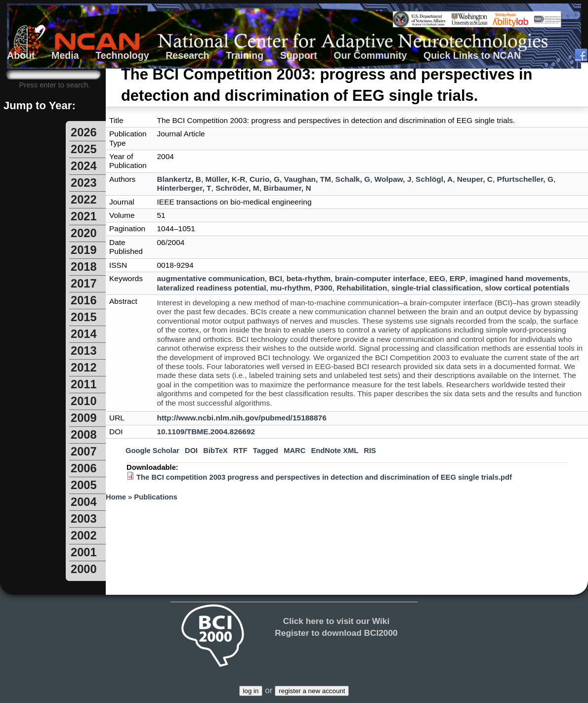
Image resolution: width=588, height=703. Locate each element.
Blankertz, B (179, 179)
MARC (294, 451)
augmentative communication (211, 278)
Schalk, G (353, 179)
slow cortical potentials (527, 288)
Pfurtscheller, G (525, 179)
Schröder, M (237, 188)
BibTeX (215, 451)
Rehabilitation (362, 288)
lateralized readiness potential (212, 288)
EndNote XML (335, 451)
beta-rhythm (309, 278)
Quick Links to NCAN (472, 55)
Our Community (370, 55)
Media (65, 55)
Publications (156, 497)
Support (299, 55)
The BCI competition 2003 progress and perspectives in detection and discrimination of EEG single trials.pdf (324, 477)
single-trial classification (436, 288)
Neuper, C (475, 179)
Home (116, 497)
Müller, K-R (226, 179)
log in (251, 691)
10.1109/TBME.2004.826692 (206, 432)
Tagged (266, 451)
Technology (122, 55)
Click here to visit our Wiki (336, 621)
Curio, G (265, 179)
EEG (438, 278)
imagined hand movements (519, 278)
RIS (370, 451)
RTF (240, 451)
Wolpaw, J (393, 179)
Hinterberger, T (184, 188)
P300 (323, 288)
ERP (458, 278)
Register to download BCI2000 (336, 633)
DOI (191, 451)
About (21, 55)
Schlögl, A (434, 179)
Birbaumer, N (287, 188)
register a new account (312, 691)
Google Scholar (152, 451)
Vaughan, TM (308, 179)
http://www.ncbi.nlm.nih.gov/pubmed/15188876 (242, 418)
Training (245, 55)
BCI (275, 278)
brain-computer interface (380, 278)
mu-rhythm (290, 288)
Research (187, 55)
